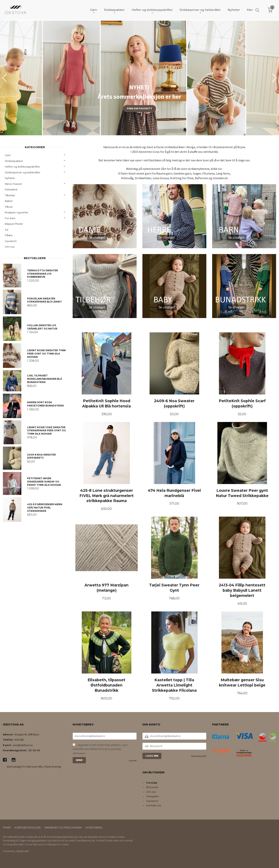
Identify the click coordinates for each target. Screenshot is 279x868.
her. (220, 169)
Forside (152, 783)
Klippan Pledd (14, 224)
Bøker (9, 201)
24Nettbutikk (22, 851)
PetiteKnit (11, 189)
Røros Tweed (13, 184)
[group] (139, 78)
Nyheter (10, 178)
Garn (8, 155)
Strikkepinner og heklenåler (23, 172)
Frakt (7, 827)
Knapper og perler (17, 212)
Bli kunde (152, 787)
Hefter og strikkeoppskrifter (22, 167)
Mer (250, 10)
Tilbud (9, 207)
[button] (274, 78)
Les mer (133, 760)
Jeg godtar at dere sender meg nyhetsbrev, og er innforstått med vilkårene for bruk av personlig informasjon (100, 749)
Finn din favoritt (139, 108)
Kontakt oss (154, 805)
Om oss (10, 247)
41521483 (19, 740)
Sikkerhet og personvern (63, 827)
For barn (10, 218)
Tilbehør (10, 195)
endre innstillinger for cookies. (54, 844)
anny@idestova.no (23, 745)
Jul (6, 230)
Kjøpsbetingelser (28, 827)
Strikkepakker (14, 161)
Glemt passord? (199, 756)
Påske (9, 235)
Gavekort (11, 241)
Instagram (152, 796)
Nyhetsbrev (94, 827)
